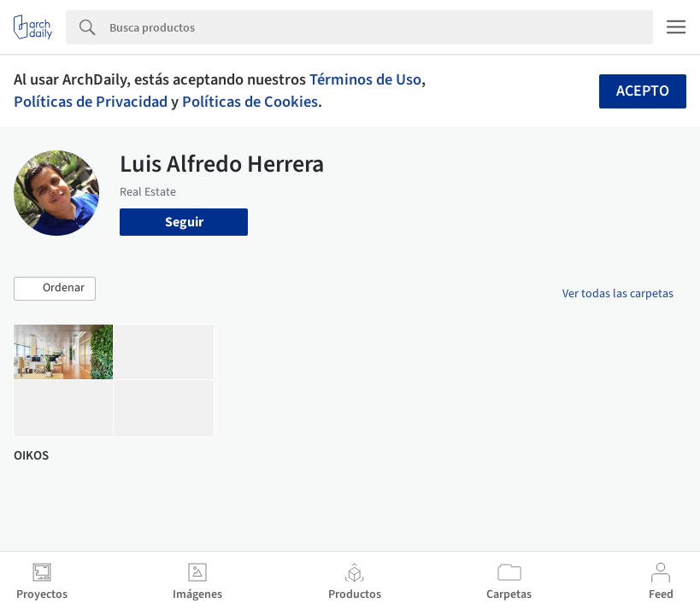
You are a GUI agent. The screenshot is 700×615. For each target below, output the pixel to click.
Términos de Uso (365, 79)
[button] (55, 289)
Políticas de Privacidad (91, 102)
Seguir (184, 222)
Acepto (643, 91)
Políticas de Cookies (250, 102)
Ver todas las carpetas (618, 294)
